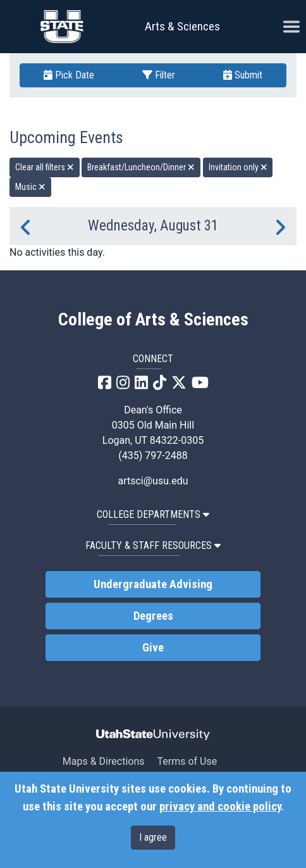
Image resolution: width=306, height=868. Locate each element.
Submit (243, 75)
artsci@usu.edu (153, 481)
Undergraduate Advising (153, 584)
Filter (159, 75)
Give (153, 648)
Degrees (153, 616)
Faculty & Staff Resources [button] (153, 545)
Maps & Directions (104, 761)
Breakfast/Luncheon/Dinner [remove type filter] (141, 167)
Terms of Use (187, 761)
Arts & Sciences (182, 26)
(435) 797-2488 (153, 456)
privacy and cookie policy (220, 807)
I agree (153, 837)
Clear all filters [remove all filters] (45, 167)
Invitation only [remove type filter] (238, 167)
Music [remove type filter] (30, 187)
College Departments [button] (153, 514)
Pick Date (69, 75)
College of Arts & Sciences (153, 320)
